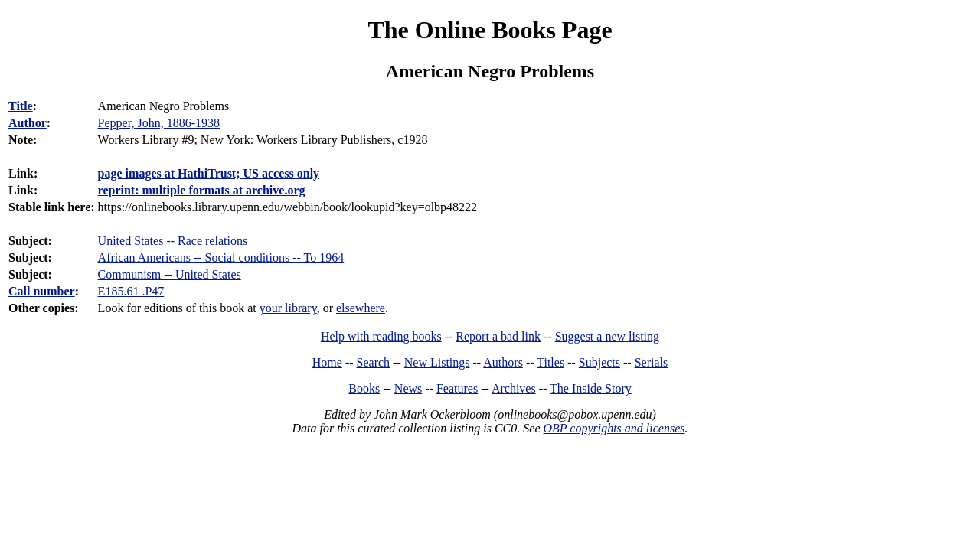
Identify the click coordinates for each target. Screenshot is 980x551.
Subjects (599, 362)
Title (21, 106)
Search (374, 362)
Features (457, 388)
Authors (503, 362)
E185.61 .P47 (131, 291)
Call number (42, 291)
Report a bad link (498, 336)
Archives (514, 388)
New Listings (437, 362)
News (408, 388)
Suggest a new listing (607, 336)
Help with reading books (381, 336)
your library (288, 308)
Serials (652, 362)
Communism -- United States (170, 274)
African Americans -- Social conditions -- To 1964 (221, 258)
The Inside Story (591, 388)
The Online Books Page (490, 30)
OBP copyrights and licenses (614, 428)
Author (28, 123)
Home (327, 362)
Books (364, 388)
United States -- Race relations (173, 241)
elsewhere (361, 308)
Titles (550, 362)
